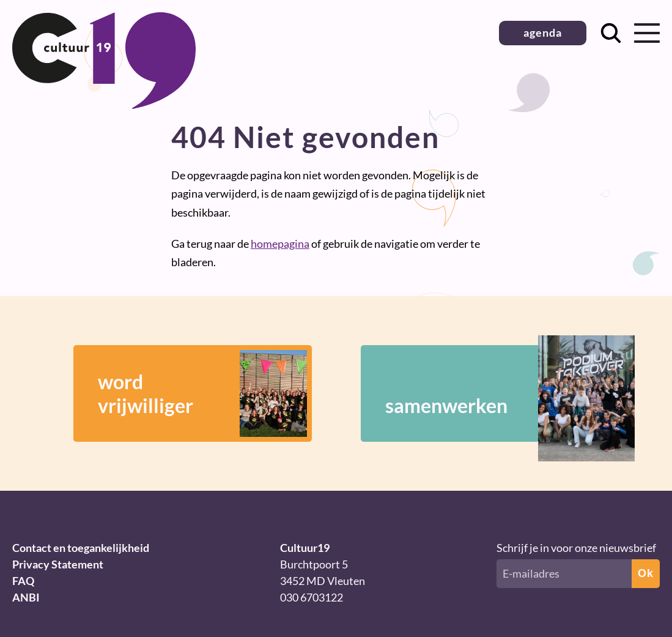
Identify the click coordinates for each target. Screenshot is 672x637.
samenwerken (492, 393)
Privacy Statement (58, 564)
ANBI (26, 597)
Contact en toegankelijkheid (81, 548)
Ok (646, 573)
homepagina (280, 244)
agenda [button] (543, 32)
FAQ (23, 581)
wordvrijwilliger (202, 393)
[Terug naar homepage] (104, 105)
